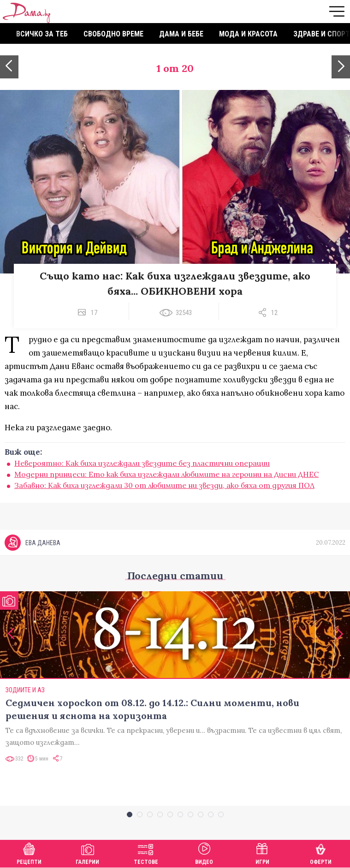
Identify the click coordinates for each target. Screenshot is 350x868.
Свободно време (113, 34)
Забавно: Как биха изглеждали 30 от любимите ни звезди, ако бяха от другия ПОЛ (164, 485)
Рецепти (29, 853)
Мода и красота (248, 34)
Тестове (146, 853)
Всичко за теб (42, 34)
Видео (204, 853)
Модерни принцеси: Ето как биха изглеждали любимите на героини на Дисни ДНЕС (166, 474)
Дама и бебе (181, 34)
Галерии (87, 853)
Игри (262, 853)
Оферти (321, 853)
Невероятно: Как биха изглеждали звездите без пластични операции (142, 463)
